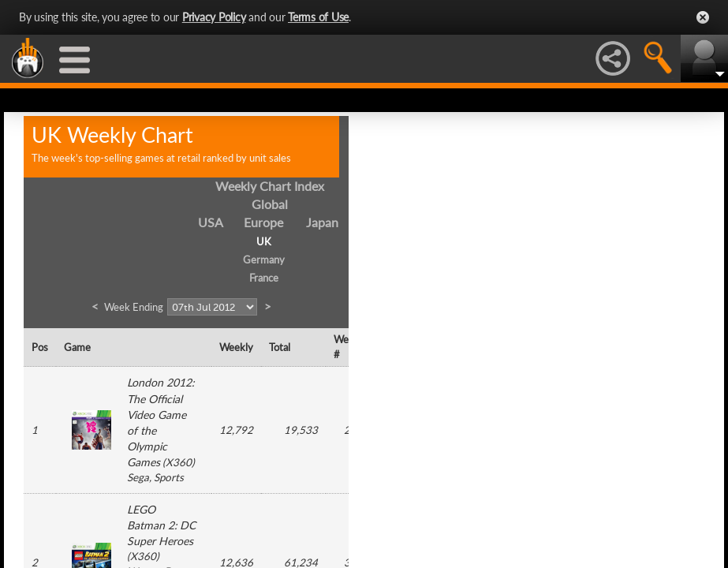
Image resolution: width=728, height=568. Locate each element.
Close (703, 17)
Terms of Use (318, 17)
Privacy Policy (214, 17)
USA (211, 222)
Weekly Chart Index (270, 186)
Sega (138, 477)
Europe (263, 222)
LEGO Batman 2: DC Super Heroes (161, 525)
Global (270, 204)
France (264, 278)
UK (264, 241)
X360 (179, 462)
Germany (264, 260)
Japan (322, 222)
